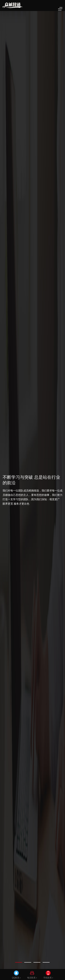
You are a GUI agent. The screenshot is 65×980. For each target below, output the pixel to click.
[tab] (19, 962)
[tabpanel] (32, 490)
